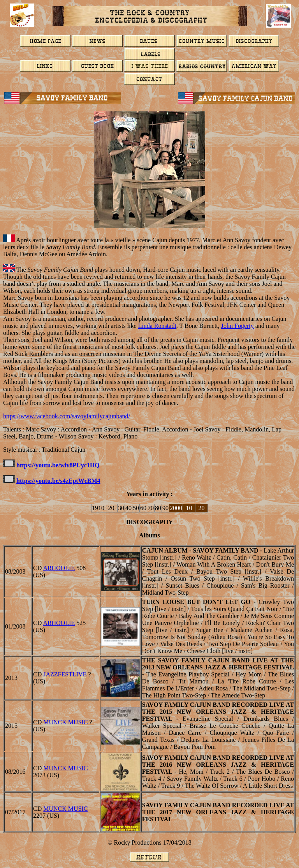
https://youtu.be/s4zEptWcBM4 (58, 481)
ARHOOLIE (59, 568)
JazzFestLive (65, 674)
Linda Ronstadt (157, 326)
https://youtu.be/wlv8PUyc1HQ (58, 465)
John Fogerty (237, 326)
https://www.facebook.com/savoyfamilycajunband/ (67, 416)
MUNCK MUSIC (65, 722)
